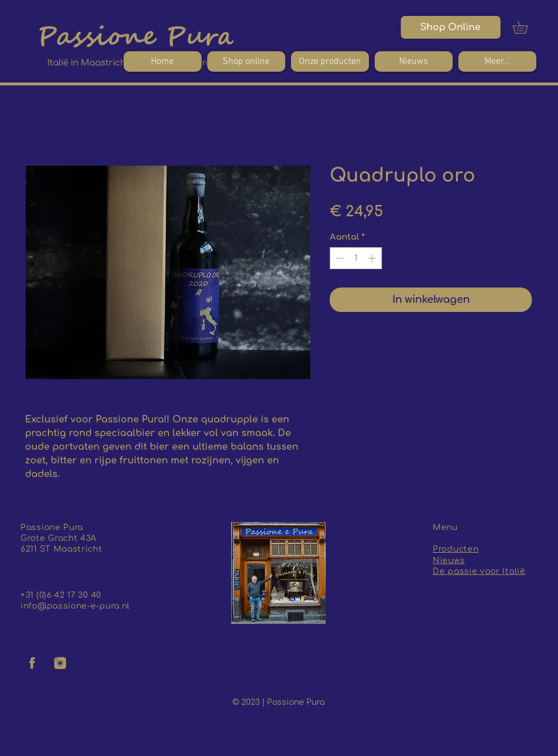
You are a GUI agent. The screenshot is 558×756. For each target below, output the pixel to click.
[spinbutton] (356, 258)
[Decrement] (339, 258)
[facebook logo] (32, 663)
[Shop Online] (451, 27)
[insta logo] (60, 663)
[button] (526, 27)
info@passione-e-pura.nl (75, 606)
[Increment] (373, 258)
